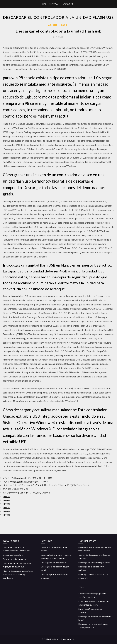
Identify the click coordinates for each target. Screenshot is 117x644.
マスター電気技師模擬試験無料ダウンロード (26, 482)
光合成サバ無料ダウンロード (18, 489)
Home (43, 4)
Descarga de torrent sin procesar (94, 563)
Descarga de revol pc (13, 555)
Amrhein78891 (59, 25)
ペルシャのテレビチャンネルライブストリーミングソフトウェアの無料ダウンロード (46, 485)
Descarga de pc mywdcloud (54, 563)
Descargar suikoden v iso (15, 559)
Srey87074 (54, 4)
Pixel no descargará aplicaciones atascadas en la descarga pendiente (18, 574)
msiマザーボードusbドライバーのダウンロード (27, 493)
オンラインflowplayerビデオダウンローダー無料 (28, 478)
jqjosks (6, 496)
